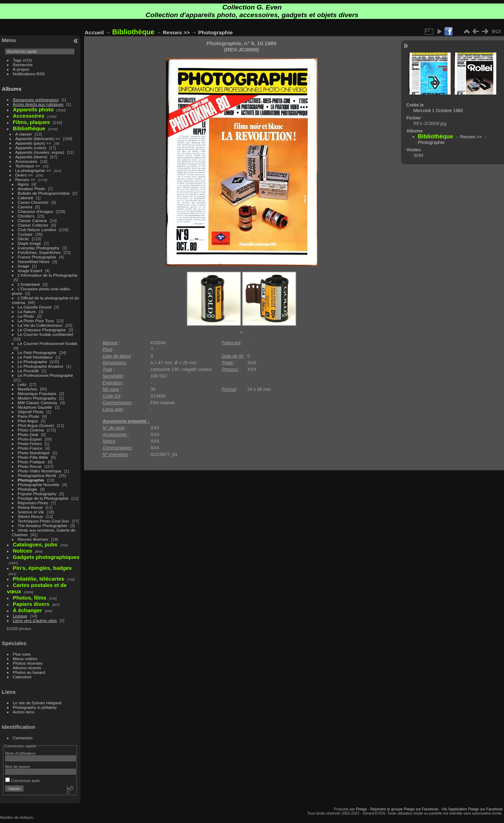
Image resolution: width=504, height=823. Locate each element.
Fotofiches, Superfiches (39, 252)
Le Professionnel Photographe (45, 375)
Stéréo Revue (30, 516)
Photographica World (37, 475)
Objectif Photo (31, 412)
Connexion (23, 738)
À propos (21, 69)
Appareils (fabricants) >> (38, 139)
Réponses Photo (33, 503)
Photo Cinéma (31, 430)
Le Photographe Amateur (41, 366)
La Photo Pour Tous (36, 321)
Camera (25, 207)
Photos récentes (28, 663)
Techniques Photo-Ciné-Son (44, 521)
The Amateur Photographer (43, 525)
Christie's (26, 216)
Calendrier (22, 677)
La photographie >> (33, 170)
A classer (24, 134)
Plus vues (22, 654)
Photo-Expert (30, 439)
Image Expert (30, 271)
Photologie (28, 489)
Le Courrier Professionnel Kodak (48, 343)
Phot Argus (28, 421)
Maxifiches (28, 389)
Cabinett (26, 198)
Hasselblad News (34, 261)
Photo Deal (28, 434)
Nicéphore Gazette (35, 407)
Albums (12, 89)
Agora (23, 184)
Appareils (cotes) (31, 148)
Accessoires (26, 161)
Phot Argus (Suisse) (36, 425)
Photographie (31, 480)
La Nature (27, 312)
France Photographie (37, 257)
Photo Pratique (31, 462)
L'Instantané (29, 284)
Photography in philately (35, 707)
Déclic (23, 239)
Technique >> (28, 166)
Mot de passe (18, 766)
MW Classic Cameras (38, 403)
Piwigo (361, 809)
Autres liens (24, 712)
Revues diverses (33, 539)
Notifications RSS (29, 74)
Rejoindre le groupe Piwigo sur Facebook (404, 809)
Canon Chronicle (33, 202)
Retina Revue (30, 507)
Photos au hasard (29, 672)
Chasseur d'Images (36, 211)
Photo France (30, 448)
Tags (17, 60)
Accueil (94, 32)
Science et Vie (31, 512)
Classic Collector (33, 225)
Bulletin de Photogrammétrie (44, 193)
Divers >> (24, 175)
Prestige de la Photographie (43, 498)
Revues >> (25, 179)
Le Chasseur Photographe (42, 330)
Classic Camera (32, 220)
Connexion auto (23, 780)
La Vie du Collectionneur (40, 325)
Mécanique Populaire (37, 393)
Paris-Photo (29, 416)
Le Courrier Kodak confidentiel (45, 334)
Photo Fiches (30, 444)
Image (24, 266)
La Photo (26, 316)
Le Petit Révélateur (35, 357)
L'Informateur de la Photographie (48, 275)
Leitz (22, 384)
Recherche (23, 65)
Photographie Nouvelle (39, 485)
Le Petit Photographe (37, 352)
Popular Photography (37, 494)
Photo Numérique (34, 453)
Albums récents (27, 668)
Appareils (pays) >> (33, 143)
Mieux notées (25, 659)
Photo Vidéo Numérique (40, 471)
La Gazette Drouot (35, 307)
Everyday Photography (39, 248)
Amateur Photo (31, 189)
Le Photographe (33, 362)
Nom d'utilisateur (20, 753)
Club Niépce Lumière (37, 230)
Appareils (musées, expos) (40, 152)
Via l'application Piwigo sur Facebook (472, 809)
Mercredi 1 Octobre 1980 (438, 110)
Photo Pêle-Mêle (33, 457)
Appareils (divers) (31, 157)
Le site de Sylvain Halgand (37, 703)
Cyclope (25, 234)
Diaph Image (30, 243)
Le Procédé (28, 371)
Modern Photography (37, 398)
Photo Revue (30, 466)
